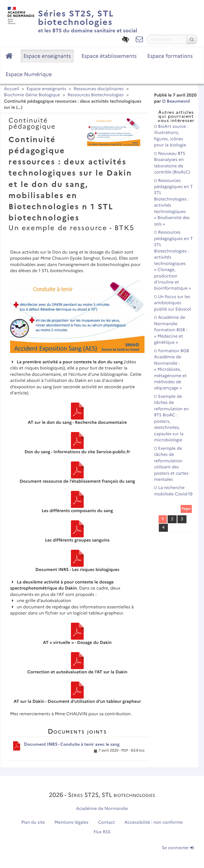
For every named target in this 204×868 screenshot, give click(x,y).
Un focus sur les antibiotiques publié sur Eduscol (173, 303)
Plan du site (33, 823)
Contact (107, 823)
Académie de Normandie (102, 809)
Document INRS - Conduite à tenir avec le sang (72, 744)
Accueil (12, 89)
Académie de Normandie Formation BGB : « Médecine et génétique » (171, 330)
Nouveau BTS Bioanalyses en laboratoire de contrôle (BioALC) (172, 163)
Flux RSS (102, 832)
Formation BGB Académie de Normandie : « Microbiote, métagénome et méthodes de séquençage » (172, 370)
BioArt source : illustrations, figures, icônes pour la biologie (171, 136)
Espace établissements (109, 56)
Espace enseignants (47, 56)
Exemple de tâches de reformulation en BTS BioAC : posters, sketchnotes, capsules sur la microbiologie (171, 418)
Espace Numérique (29, 74)
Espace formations (170, 56)
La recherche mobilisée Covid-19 (173, 491)
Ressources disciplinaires (99, 89)
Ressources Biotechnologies (96, 95)
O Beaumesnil (176, 101)
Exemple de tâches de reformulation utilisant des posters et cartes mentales (171, 464)
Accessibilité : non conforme (154, 823)
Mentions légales (71, 823)
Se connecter (178, 848)
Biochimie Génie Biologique (32, 95)
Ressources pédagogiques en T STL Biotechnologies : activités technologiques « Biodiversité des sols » (173, 202)
